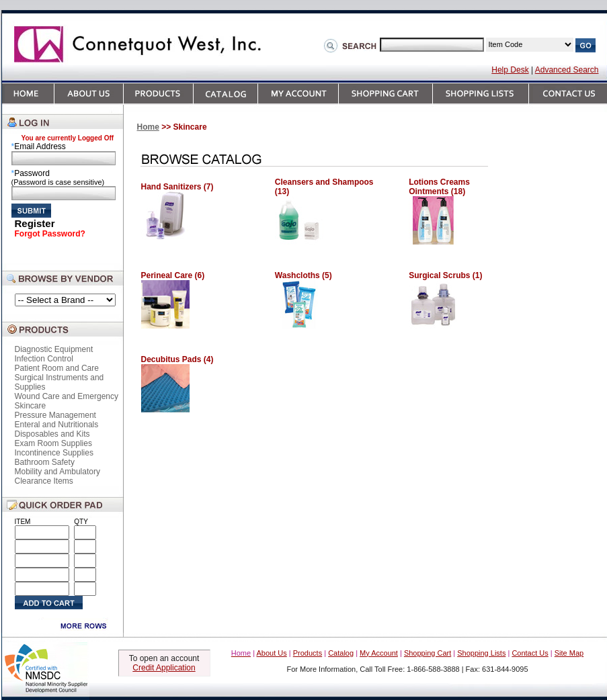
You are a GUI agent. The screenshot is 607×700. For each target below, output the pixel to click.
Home (148, 127)
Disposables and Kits (52, 434)
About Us (272, 653)
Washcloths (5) (303, 275)
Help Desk (510, 70)
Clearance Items (44, 481)
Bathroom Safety (45, 462)
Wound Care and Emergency (67, 396)
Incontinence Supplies (54, 453)
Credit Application (164, 668)
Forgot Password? (50, 234)
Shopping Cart (428, 653)
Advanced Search (567, 70)
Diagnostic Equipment (54, 349)
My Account (379, 653)
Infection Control (44, 359)
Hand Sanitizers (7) (177, 187)
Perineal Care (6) (173, 275)
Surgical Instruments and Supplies (59, 382)
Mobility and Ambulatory (57, 472)
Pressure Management (55, 415)
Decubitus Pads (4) (177, 359)
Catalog (341, 653)
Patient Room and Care (57, 368)
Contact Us (530, 653)
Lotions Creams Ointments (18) (439, 187)
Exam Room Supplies (53, 443)
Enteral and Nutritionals (57, 425)
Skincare (31, 406)
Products (308, 653)
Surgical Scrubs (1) (445, 275)
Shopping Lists (481, 653)
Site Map (569, 653)
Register (35, 223)
